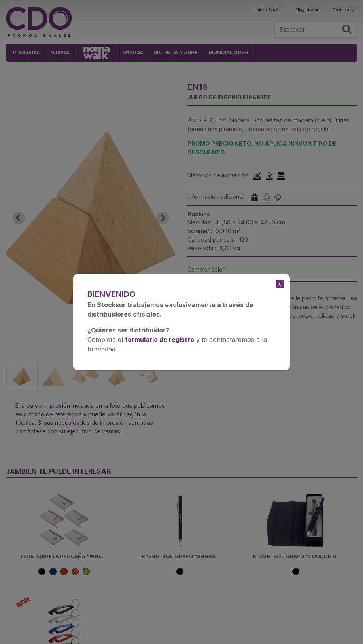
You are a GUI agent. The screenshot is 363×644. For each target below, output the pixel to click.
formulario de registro (160, 340)
